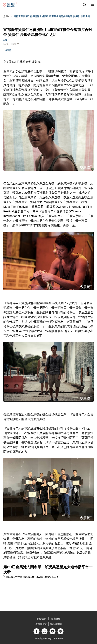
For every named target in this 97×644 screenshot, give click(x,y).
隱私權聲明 (56, 624)
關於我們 (41, 619)
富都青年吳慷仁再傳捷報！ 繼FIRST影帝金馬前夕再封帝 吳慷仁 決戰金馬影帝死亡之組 (53, 16)
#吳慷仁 (10, 50)
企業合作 (56, 619)
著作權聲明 (41, 624)
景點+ (6, 16)
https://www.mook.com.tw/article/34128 (32, 577)
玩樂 (5, 40)
